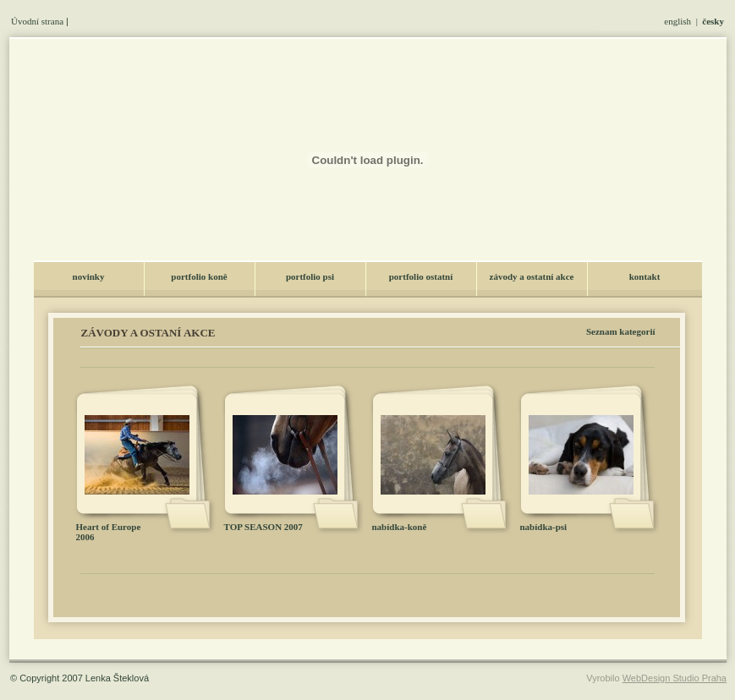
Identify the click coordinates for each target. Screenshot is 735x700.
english (677, 21)
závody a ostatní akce (532, 276)
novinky (89, 276)
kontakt (645, 276)
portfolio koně (199, 276)
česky (713, 21)
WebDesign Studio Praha (675, 678)
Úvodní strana (37, 21)
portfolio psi (310, 276)
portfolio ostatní (421, 276)
